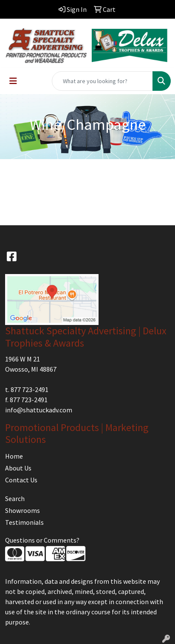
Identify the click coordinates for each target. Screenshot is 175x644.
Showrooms (23, 510)
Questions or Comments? (42, 540)
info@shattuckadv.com (39, 410)
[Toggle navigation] (13, 81)
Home (14, 456)
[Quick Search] (102, 81)
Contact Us (21, 480)
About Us (18, 468)
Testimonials (24, 522)
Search (15, 498)
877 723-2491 (30, 389)
